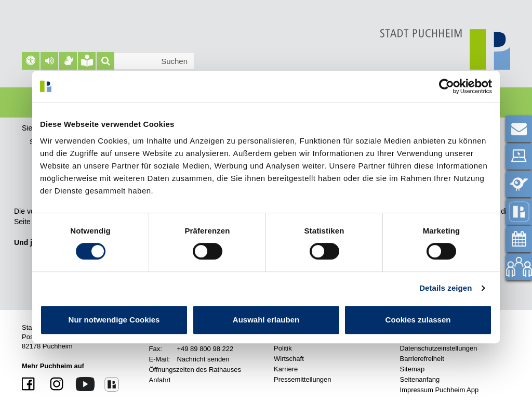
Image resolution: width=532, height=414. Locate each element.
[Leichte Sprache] (87, 61)
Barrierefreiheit (422, 359)
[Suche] (105, 61)
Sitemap (413, 369)
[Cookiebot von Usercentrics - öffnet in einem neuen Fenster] (447, 86)
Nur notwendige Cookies (114, 320)
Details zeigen (445, 288)
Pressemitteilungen (303, 379)
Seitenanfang (420, 379)
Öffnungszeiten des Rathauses (195, 370)
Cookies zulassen (418, 320)
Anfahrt (160, 380)
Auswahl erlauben (266, 320)
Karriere (286, 369)
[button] (49, 61)
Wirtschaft (289, 359)
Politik (283, 348)
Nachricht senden (203, 359)
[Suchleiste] (145, 61)
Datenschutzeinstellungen (439, 348)
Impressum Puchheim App (440, 390)
